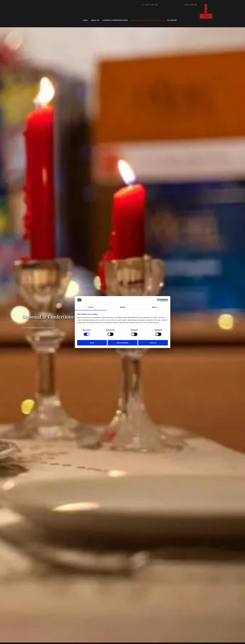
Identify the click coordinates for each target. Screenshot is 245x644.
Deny (92, 343)
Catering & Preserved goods (115, 20)
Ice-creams (172, 20)
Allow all (153, 343)
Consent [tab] (91, 307)
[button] (206, 16)
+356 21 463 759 (190, 5)
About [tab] (154, 307)
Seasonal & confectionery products (147, 20)
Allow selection (122, 343)
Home (85, 20)
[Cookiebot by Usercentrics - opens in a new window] (159, 300)
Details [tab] (123, 307)
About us (95, 20)
